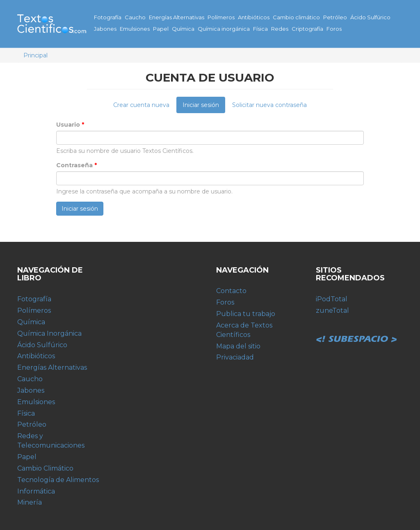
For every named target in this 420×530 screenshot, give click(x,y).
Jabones (105, 29)
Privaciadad (235, 357)
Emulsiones (135, 29)
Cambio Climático (45, 468)
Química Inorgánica (49, 333)
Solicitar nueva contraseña (269, 105)
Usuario (70, 125)
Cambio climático (296, 17)
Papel (161, 29)
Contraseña (76, 165)
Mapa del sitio (238, 346)
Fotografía (108, 17)
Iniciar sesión (204, 107)
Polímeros (221, 17)
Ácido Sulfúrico (370, 17)
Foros (334, 29)
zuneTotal (332, 310)
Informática (36, 491)
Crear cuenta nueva (141, 105)
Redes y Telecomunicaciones (51, 441)
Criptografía (307, 29)
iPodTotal (332, 299)
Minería (30, 502)
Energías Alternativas (177, 17)
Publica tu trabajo (246, 314)
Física (260, 29)
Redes (280, 29)
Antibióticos (254, 17)
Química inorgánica (224, 29)
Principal (35, 55)
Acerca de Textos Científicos (244, 330)
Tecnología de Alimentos (58, 480)
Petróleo (335, 17)
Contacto (231, 291)
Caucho (135, 17)
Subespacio (357, 330)
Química (183, 29)
